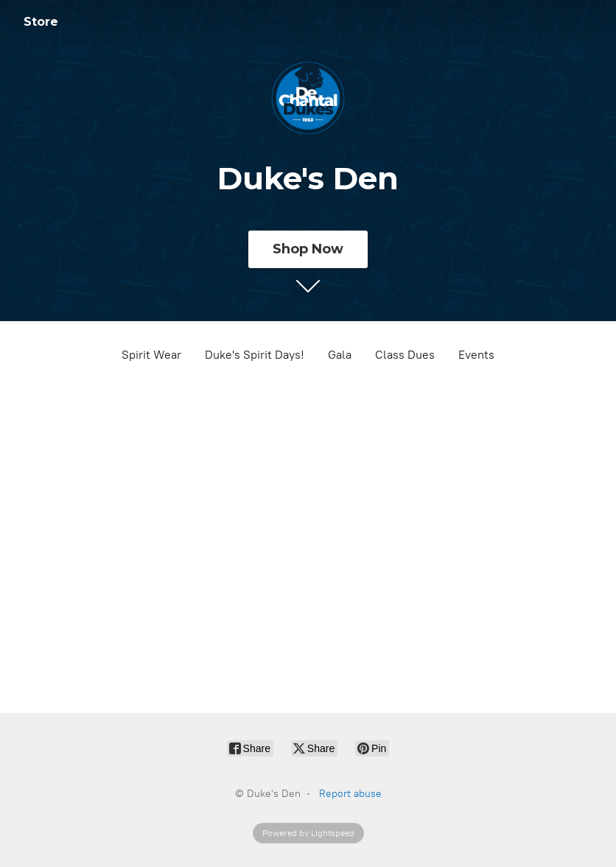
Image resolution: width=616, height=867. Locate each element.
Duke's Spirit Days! (255, 355)
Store (41, 22)
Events (476, 355)
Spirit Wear (151, 355)
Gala (340, 355)
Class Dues (405, 355)
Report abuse (350, 794)
